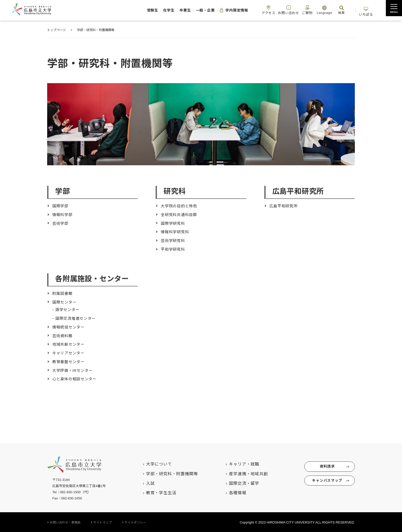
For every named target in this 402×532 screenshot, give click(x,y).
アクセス (257, 10)
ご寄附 (300, 10)
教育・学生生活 (156, 492)
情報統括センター (69, 327)
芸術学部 (61, 223)
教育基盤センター (69, 361)
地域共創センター (69, 344)
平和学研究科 (174, 249)
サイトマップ (103, 522)
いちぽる (365, 10)
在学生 (143, 10)
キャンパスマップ (326, 482)
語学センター (68, 309)
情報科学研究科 (176, 232)
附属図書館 (63, 293)
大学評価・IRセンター (74, 370)
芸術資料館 (63, 335)
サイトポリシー (135, 522)
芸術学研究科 (174, 241)
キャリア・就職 (239, 463)
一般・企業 (186, 10)
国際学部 (61, 206)
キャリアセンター (69, 352)
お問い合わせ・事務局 (65, 522)
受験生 (124, 10)
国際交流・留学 (239, 483)
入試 (145, 483)
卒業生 (163, 10)
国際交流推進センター (77, 318)
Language (319, 10)
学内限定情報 (219, 10)
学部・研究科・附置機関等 (166, 473)
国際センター (65, 302)
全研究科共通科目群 (180, 215)
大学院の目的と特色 (180, 206)
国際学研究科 (174, 223)
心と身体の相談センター (76, 378)
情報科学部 (63, 215)
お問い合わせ (280, 10)
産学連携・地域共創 (243, 473)
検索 (336, 10)
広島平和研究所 (285, 206)
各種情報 (232, 492)
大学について (153, 463)
